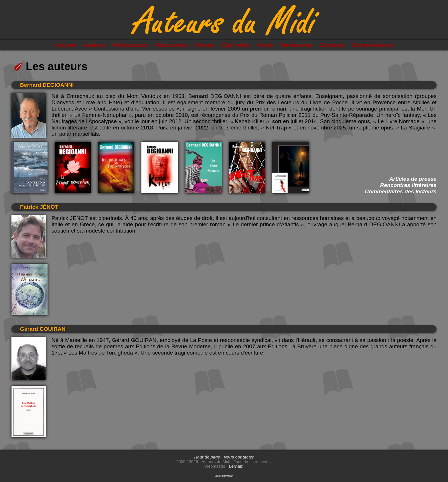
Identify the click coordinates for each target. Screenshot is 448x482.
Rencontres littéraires (408, 185)
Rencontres (171, 45)
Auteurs (94, 45)
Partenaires (296, 45)
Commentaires (372, 45)
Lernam (236, 466)
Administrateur (224, 476)
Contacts (332, 45)
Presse (204, 45)
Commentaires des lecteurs (401, 191)
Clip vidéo (235, 45)
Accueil (66, 45)
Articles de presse (413, 179)
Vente (265, 45)
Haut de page (207, 457)
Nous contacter (239, 457)
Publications (130, 45)
